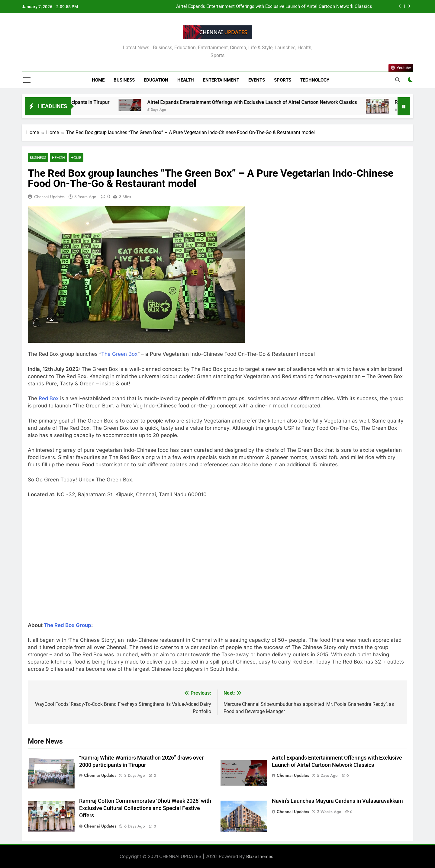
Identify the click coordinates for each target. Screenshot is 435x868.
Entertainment (221, 80)
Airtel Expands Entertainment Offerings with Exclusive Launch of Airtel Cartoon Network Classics (274, 7)
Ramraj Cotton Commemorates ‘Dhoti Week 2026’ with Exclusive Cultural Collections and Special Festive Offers (145, 808)
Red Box (49, 398)
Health (186, 80)
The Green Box (119, 354)
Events (257, 80)
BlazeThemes (260, 856)
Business (124, 80)
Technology (315, 80)
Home (98, 80)
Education (156, 80)
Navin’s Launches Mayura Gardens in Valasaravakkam (337, 801)
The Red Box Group (68, 625)
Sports (283, 80)
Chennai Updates (49, 197)
